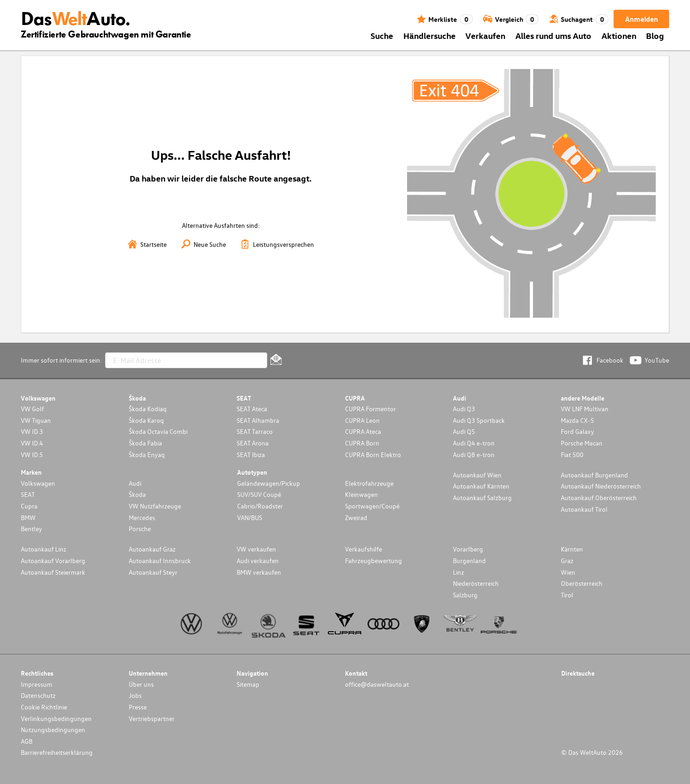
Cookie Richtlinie (44, 707)
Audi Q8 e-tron (474, 455)
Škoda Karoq (146, 420)
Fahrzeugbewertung (373, 561)
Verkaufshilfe (364, 549)
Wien (568, 572)
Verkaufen (485, 35)
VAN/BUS (250, 517)
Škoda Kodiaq (148, 409)
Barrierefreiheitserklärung (57, 752)
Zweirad (356, 517)
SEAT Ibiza (251, 455)
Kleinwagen (361, 494)
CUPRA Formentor (370, 409)
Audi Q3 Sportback (479, 420)
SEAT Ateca (252, 409)
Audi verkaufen (258, 561)
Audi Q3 (464, 409)
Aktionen (619, 35)
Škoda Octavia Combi (158, 431)
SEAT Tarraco (255, 431)
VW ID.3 (32, 431)
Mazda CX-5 (577, 420)
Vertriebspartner (152, 718)
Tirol (567, 595)
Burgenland (469, 561)
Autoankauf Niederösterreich (601, 486)
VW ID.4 (32, 443)
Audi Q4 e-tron (474, 443)
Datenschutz (38, 695)
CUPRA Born (362, 443)
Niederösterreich (476, 583)
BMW (28, 517)
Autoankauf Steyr (153, 572)
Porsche (140, 529)
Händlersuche (430, 35)
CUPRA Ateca (363, 431)
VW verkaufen (256, 549)
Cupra (29, 506)
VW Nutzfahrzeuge (155, 506)
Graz (567, 561)
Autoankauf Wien (477, 475)
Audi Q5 (464, 431)
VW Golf (32, 409)
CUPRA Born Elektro (373, 455)
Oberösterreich (582, 583)
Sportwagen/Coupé (372, 506)
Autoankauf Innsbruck (160, 561)
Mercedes (142, 517)
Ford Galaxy (577, 431)
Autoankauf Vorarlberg (53, 561)
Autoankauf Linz (44, 549)
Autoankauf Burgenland (594, 475)
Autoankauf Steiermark (53, 572)
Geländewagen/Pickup (269, 483)
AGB (27, 741)
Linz (458, 572)
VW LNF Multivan (585, 409)
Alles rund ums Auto (553, 35)
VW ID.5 (32, 455)
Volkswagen (38, 483)
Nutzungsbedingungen (53, 730)
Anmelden (642, 19)
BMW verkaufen (259, 572)
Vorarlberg (468, 549)
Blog (655, 35)
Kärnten (572, 549)
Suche (382, 35)
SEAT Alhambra (258, 420)
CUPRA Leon (362, 420)
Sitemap (248, 684)
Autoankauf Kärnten (481, 486)
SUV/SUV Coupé (259, 494)
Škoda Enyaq (147, 455)
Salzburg (465, 595)
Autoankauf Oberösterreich (599, 498)
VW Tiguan (36, 420)
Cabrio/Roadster (260, 506)
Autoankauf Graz (152, 549)
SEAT (28, 494)
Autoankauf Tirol (584, 509)
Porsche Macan (582, 443)
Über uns (141, 684)
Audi (135, 483)
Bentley (31, 529)
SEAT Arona (253, 443)
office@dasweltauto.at (377, 684)
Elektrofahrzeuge (369, 483)
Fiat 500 (572, 455)
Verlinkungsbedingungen (56, 718)
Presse (138, 707)
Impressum (37, 684)
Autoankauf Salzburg (482, 498)
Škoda (137, 494)
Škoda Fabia (145, 443)
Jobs (135, 695)
